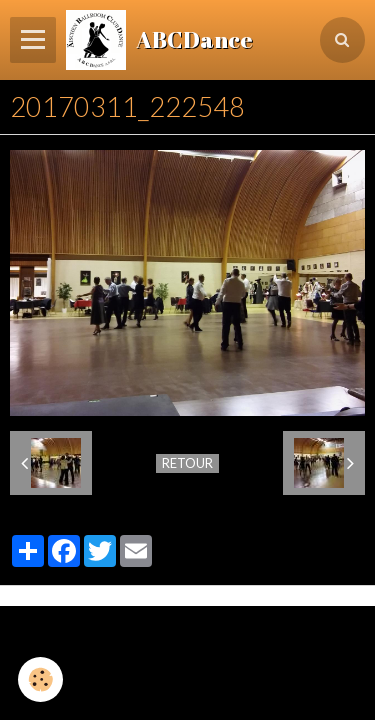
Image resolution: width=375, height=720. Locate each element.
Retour (187, 463)
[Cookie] (40, 679)
